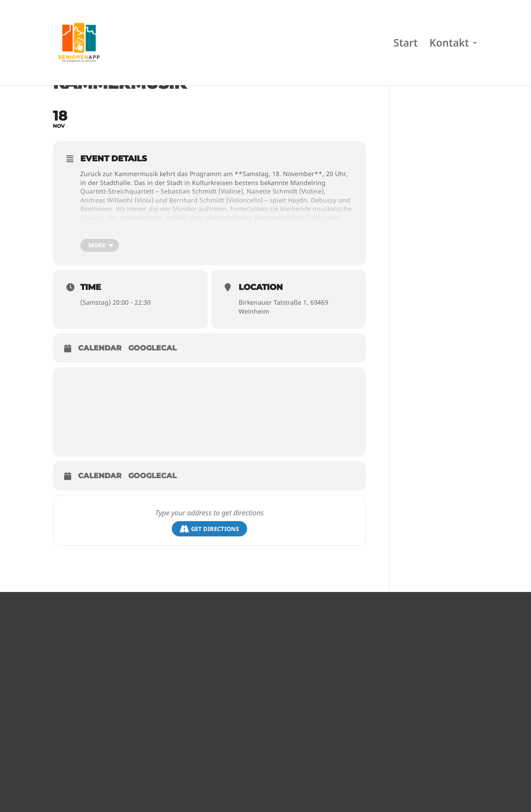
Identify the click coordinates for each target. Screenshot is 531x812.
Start (405, 45)
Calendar (100, 348)
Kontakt (449, 45)
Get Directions (209, 529)
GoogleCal (152, 348)
